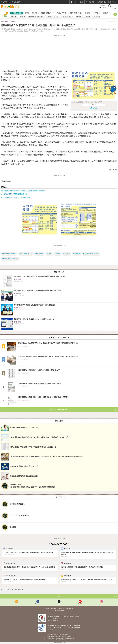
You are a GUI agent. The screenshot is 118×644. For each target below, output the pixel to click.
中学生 (68, 254)
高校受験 (88, 13)
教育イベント (10, 563)
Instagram (101, 604)
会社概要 (60, 609)
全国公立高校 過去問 (67, 16)
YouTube (80, 604)
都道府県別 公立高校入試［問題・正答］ (18, 198)
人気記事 (22, 16)
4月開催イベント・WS (52, 16)
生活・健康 (67, 563)
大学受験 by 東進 (17, 13)
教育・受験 (10, 549)
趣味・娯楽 (67, 576)
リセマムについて (69, 609)
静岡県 (78, 254)
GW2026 (97, 16)
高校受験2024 (26, 254)
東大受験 (35, 13)
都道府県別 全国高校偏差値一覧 (16, 194)
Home (17, 604)
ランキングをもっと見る (59, 410)
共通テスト (14, 16)
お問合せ (47, 609)
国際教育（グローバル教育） (83, 16)
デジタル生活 (11, 576)
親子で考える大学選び (76, 13)
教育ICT (67, 549)
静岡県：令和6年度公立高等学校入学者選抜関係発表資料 (24, 191)
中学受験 (96, 13)
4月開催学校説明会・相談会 (36, 16)
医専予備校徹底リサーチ (47, 13)
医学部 (27, 13)
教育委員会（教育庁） (92, 254)
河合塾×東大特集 (62, 13)
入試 (50, 254)
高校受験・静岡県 (10, 254)
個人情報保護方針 (60, 611)
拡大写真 (95, 108)
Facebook (38, 604)
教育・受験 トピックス (11, 259)
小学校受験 (105, 13)
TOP (59, 596)
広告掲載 (54, 609)
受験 (59, 254)
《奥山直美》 (113, 170)
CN (105, 8)
